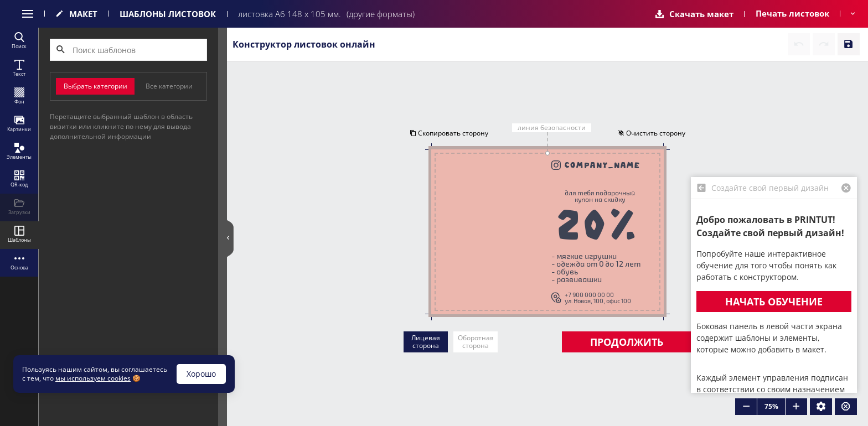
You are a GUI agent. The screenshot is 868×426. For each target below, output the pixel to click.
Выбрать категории (95, 86)
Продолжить (627, 342)
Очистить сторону (652, 133)
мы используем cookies (93, 378)
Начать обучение (774, 302)
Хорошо (201, 374)
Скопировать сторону (449, 133)
